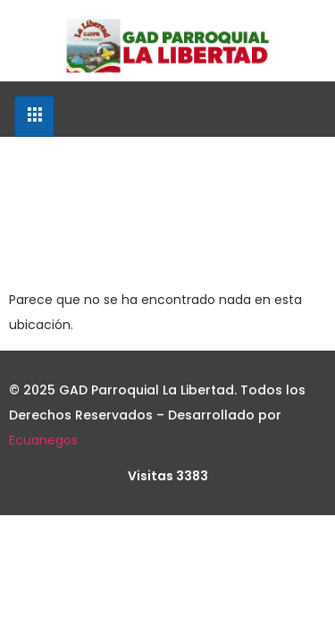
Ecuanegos (43, 440)
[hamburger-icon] (34, 116)
